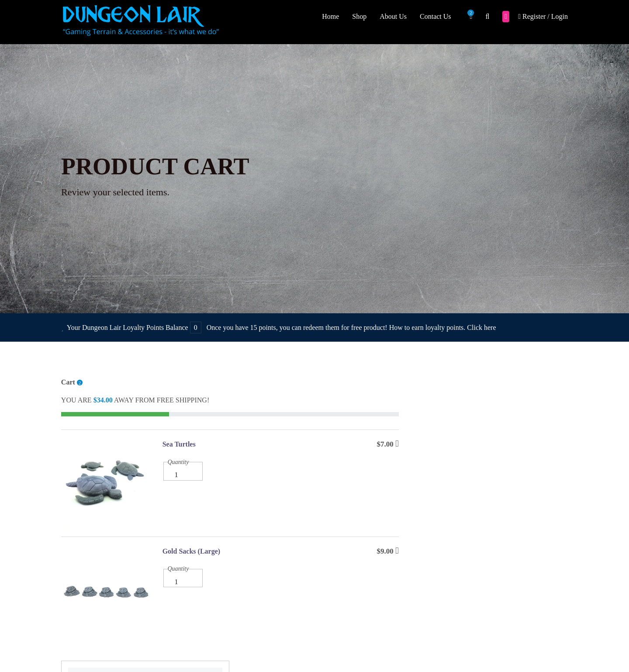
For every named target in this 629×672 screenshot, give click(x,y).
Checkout (489, 451)
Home (330, 16)
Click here (481, 328)
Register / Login (543, 16)
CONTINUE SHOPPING (489, 509)
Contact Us (435, 16)
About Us (393, 16)
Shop (359, 16)
